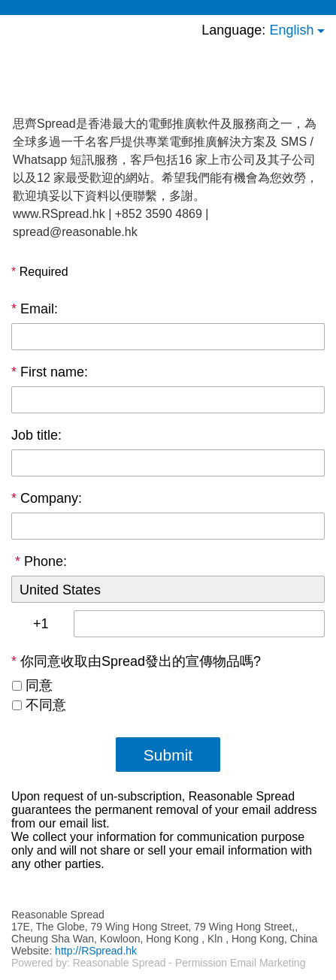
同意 (39, 685)
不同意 (46, 705)
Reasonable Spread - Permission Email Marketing (189, 963)
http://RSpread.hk (96, 951)
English (291, 30)
